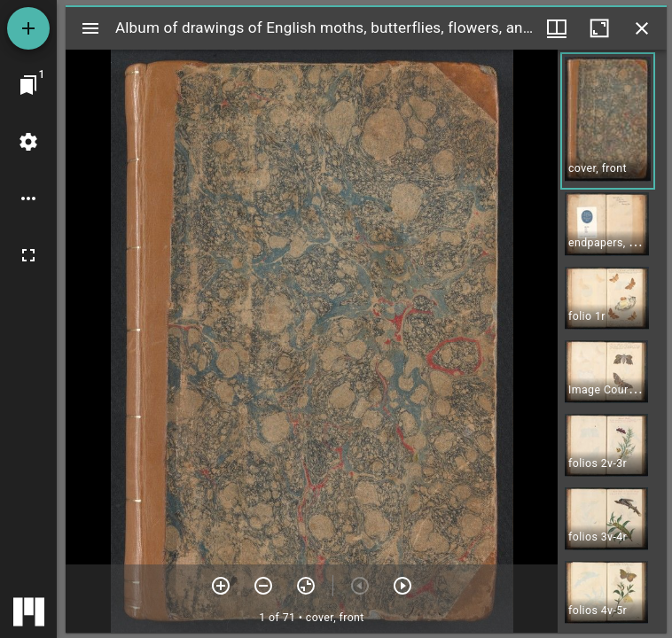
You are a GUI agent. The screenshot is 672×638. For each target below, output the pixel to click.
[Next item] (402, 586)
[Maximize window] (599, 28)
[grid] (612, 341)
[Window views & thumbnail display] (557, 28)
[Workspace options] (28, 198)
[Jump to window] (28, 85)
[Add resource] (28, 28)
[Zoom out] (263, 586)
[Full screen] (28, 255)
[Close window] (642, 28)
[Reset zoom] (306, 586)
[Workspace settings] (28, 142)
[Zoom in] (221, 586)
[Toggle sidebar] (90, 28)
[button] (608, 121)
